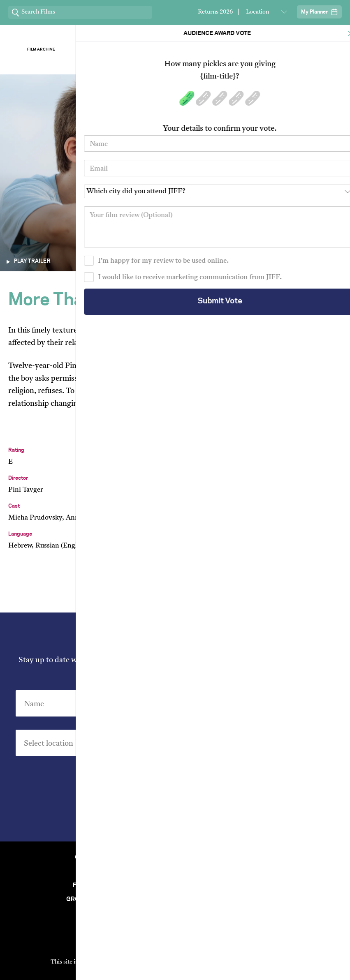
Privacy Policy (221, 817)
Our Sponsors (239, 50)
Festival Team (256, 857)
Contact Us (94, 857)
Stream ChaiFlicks (309, 50)
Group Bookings (94, 899)
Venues (94, 871)
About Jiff (111, 50)
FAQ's (256, 899)
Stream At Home (256, 871)
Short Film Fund (256, 885)
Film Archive (41, 50)
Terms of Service (261, 962)
